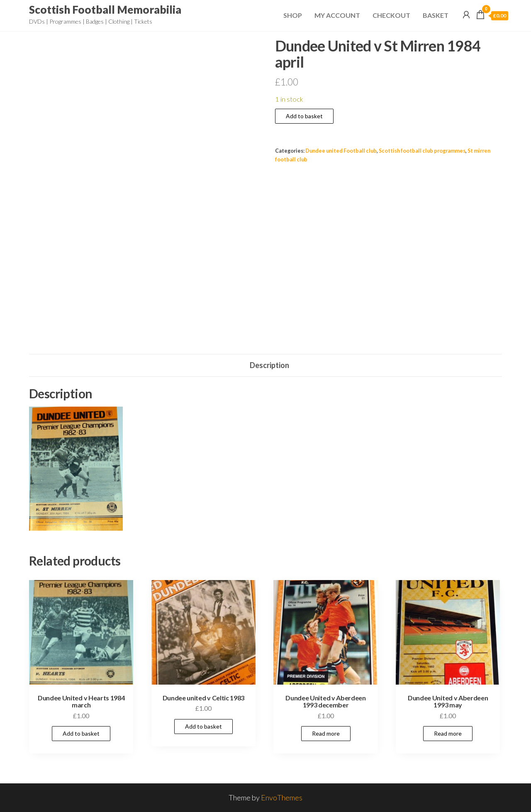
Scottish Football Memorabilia (105, 10)
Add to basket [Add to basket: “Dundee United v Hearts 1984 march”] (81, 733)
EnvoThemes (282, 797)
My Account (337, 15)
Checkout (391, 15)
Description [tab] (269, 365)
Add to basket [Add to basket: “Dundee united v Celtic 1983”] (203, 726)
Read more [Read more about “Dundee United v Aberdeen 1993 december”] (326, 733)
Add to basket (304, 116)
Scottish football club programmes (422, 151)
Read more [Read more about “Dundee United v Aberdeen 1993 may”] (448, 733)
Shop (293, 15)
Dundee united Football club (341, 151)
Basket (436, 15)
